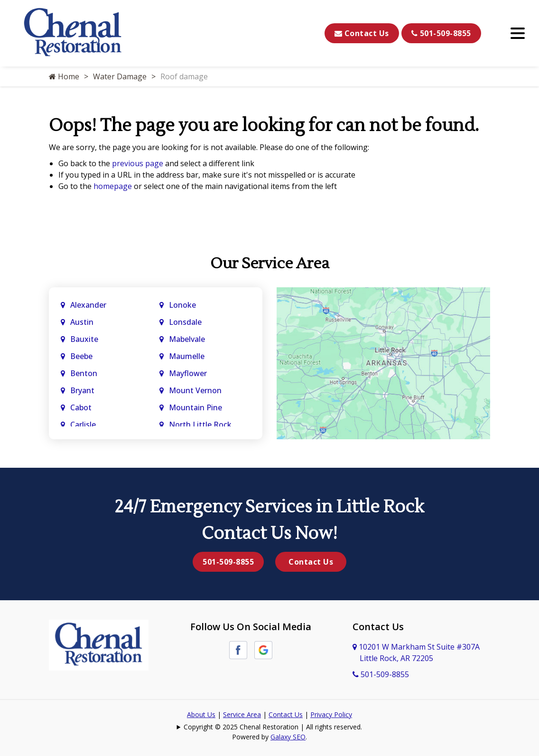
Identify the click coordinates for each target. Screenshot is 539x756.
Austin (83, 322)
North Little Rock (200, 425)
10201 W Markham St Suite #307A (416, 652)
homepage (113, 186)
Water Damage (120, 76)
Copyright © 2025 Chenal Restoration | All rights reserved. (273, 727)
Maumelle (187, 356)
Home (64, 76)
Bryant (82, 390)
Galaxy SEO (288, 737)
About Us (201, 714)
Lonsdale (185, 322)
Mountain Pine (195, 407)
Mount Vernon (196, 390)
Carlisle (84, 425)
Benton (84, 373)
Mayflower (189, 373)
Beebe (81, 356)
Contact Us (362, 33)
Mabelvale (187, 339)
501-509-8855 (441, 33)
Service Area (242, 714)
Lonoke (182, 305)
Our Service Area (270, 263)
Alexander (88, 305)
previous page (138, 163)
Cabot (82, 407)
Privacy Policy (331, 714)
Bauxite (84, 339)
